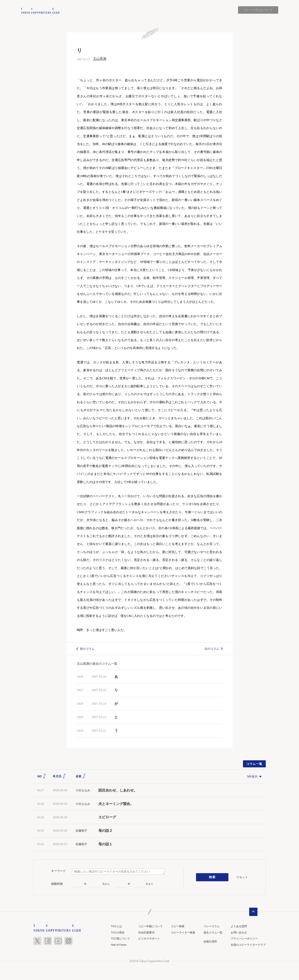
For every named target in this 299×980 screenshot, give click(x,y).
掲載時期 (57, 884)
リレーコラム (212, 926)
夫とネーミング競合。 (116, 804)
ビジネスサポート (149, 939)
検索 (212, 877)
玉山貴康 (100, 59)
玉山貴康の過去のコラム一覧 (97, 664)
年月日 (59, 777)
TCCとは (116, 926)
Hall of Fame (119, 945)
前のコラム (87, 649)
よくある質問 (239, 926)
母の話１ (105, 844)
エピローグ (107, 817)
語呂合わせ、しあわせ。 (118, 790)
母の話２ (105, 831)
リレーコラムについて (258, 10)
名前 (81, 777)
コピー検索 (178, 926)
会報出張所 (210, 941)
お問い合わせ (239, 933)
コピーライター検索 (183, 933)
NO (42, 777)
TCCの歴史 (118, 933)
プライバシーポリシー (244, 939)
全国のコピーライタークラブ (248, 945)
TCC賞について (120, 939)
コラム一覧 (254, 764)
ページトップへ (253, 912)
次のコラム (212, 649)
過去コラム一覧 (213, 933)
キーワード (58, 871)
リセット (242, 877)
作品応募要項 (146, 933)
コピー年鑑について (150, 926)
